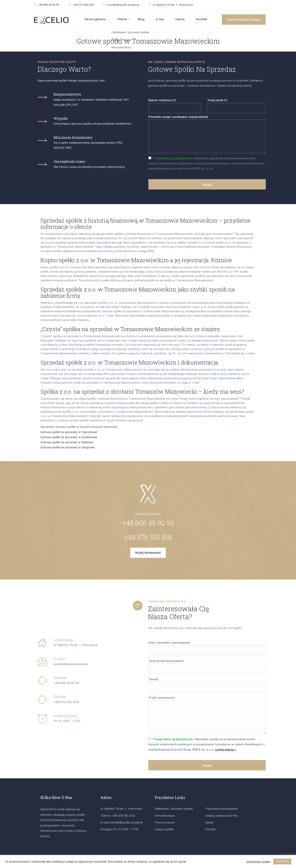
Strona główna (95, 19)
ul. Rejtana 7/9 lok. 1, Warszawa (171, 5)
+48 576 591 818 (81, 5)
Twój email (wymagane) (207, 665)
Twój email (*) (236, 104)
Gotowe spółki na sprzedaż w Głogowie (67, 447)
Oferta (122, 19)
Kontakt (202, 19)
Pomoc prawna (165, 822)
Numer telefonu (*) (175, 104)
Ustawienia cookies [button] (258, 862)
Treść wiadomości (207, 715)
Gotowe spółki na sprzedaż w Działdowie (69, 437)
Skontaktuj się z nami (244, 19)
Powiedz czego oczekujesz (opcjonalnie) (207, 134)
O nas (160, 19)
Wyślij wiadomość (148, 553)
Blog (141, 19)
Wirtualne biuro (165, 816)
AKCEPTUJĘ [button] (282, 861)
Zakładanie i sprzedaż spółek (174, 809)
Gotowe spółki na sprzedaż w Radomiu (67, 442)
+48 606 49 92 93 (46, 5)
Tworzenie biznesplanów (222, 809)
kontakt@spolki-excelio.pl (121, 5)
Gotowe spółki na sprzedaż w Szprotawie (69, 432)
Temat (207, 683)
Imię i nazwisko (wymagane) (207, 646)
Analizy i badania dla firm (222, 816)
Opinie (180, 19)
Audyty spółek (164, 829)
